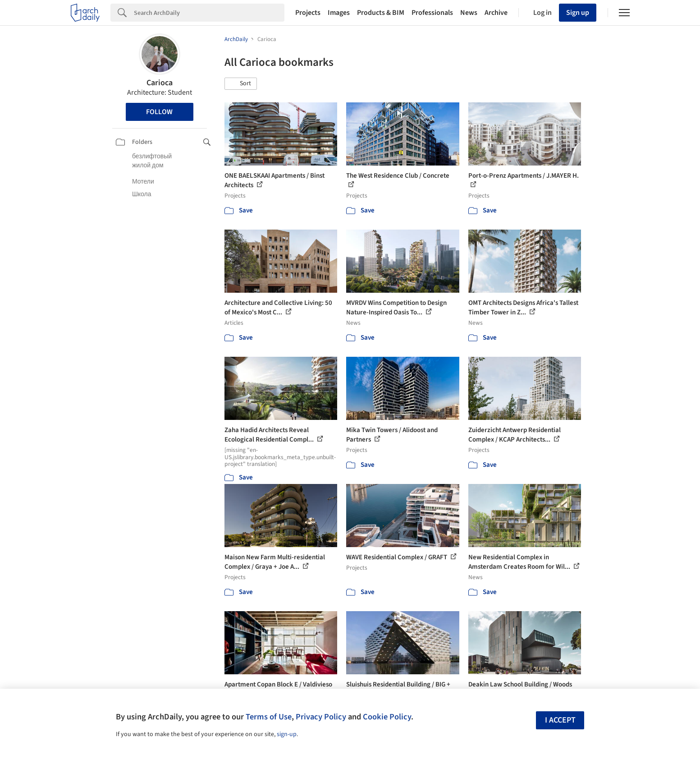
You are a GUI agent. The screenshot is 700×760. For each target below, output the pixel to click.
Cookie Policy (387, 717)
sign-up (287, 734)
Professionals (432, 13)
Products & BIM (381, 13)
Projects (308, 13)
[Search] (209, 13)
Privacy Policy (321, 717)
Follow (159, 112)
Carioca (160, 83)
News (469, 13)
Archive (496, 13)
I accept (560, 720)
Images (339, 13)
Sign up (578, 13)
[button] (241, 84)
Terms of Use (269, 717)
